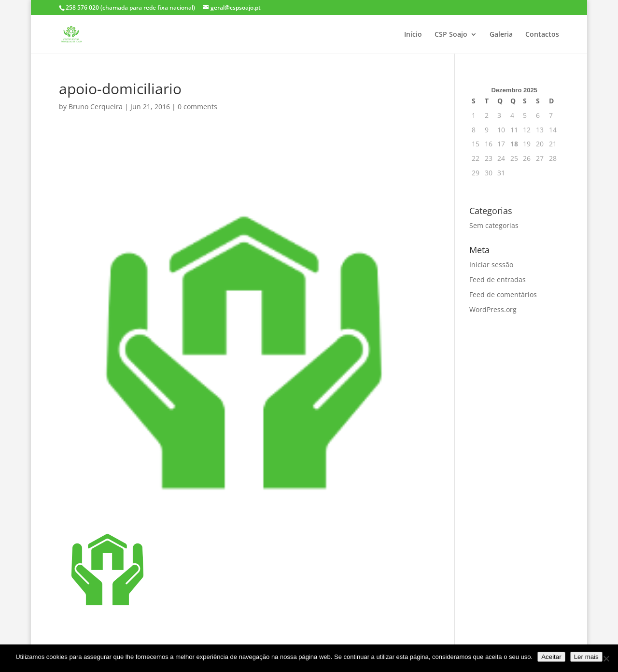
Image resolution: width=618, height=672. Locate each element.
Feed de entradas (498, 279)
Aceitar (551, 657)
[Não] (606, 658)
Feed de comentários (503, 294)
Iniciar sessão (491, 265)
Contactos (542, 35)
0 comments (197, 107)
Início (413, 35)
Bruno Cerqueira (96, 107)
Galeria (501, 35)
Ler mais (586, 657)
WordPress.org (493, 309)
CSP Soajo (451, 35)
